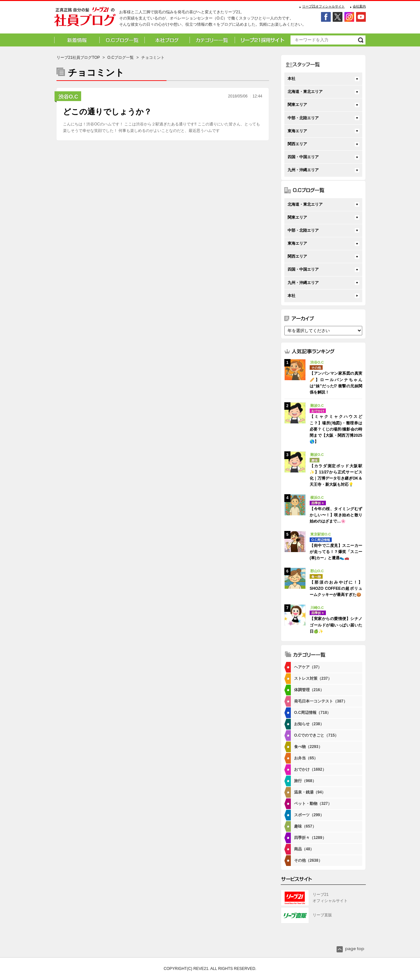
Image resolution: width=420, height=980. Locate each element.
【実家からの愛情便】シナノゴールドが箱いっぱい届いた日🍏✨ (336, 625)
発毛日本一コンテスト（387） (321, 701)
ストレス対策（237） (313, 678)
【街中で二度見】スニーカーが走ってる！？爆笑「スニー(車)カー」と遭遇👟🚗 (336, 552)
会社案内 (359, 6)
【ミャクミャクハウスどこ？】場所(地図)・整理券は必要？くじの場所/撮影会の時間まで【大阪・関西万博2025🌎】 (336, 429)
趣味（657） (305, 826)
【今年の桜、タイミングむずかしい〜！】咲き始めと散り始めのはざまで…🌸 (336, 515)
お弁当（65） (306, 758)
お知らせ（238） (309, 724)
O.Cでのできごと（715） (316, 735)
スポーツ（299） (309, 815)
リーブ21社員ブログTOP (78, 58)
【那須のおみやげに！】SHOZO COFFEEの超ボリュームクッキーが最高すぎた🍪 (336, 588)
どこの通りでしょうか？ (107, 112)
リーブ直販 (322, 915)
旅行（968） (305, 781)
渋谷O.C (68, 97)
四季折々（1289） (310, 838)
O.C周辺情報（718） (312, 713)
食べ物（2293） (308, 747)
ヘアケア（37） (308, 667)
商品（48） (304, 849)
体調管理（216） (309, 690)
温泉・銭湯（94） (310, 792)
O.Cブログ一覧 (121, 58)
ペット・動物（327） (313, 804)
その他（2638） (308, 860)
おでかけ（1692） (310, 769)
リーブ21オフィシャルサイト (323, 6)
